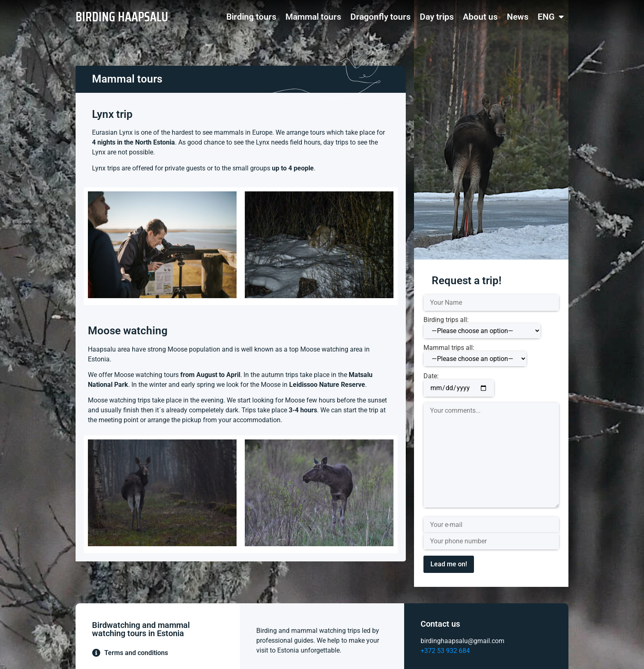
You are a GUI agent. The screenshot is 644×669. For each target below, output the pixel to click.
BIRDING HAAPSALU (122, 17)
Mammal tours (313, 17)
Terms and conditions (136, 653)
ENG (551, 17)
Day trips (437, 17)
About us (480, 17)
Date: (459, 382)
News (518, 17)
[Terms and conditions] (96, 653)
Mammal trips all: (475, 355)
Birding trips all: (482, 328)
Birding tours (251, 17)
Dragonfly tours (381, 17)
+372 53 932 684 (445, 651)
